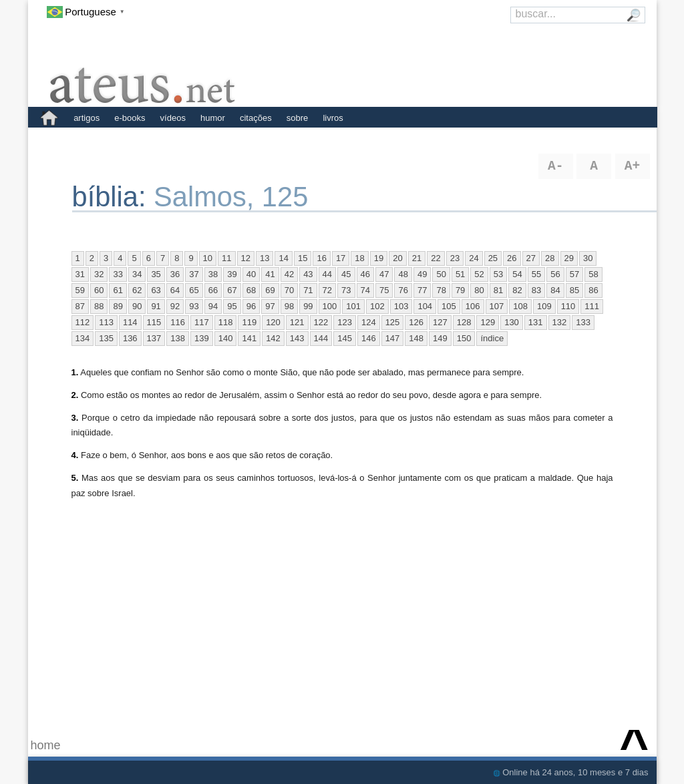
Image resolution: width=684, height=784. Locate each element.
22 (436, 258)
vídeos (173, 118)
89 (118, 306)
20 (397, 258)
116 (178, 322)
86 (593, 290)
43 (308, 274)
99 (308, 306)
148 (416, 338)
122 (321, 322)
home (46, 745)
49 (422, 274)
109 (544, 306)
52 (479, 274)
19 (379, 258)
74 (365, 290)
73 (346, 290)
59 (80, 290)
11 (226, 258)
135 (106, 338)
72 (327, 290)
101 (353, 306)
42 (289, 274)
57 (574, 274)
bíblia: (113, 197)
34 (137, 274)
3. (75, 418)
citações (256, 118)
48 (403, 274)
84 (555, 290)
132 (560, 322)
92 (175, 306)
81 (498, 290)
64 (175, 290)
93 (194, 306)
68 (251, 290)
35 (156, 274)
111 (592, 306)
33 (118, 274)
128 (464, 322)
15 (303, 258)
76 (403, 290)
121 (297, 322)
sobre (298, 118)
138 (178, 338)
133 (583, 322)
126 (416, 322)
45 (346, 274)
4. (75, 455)
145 (345, 338)
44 (327, 274)
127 (440, 322)
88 (99, 306)
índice (492, 338)
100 (330, 306)
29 (569, 258)
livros (333, 118)
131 (536, 322)
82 (517, 290)
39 (232, 274)
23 (455, 258)
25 (493, 258)
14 (283, 258)
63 (156, 290)
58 (593, 274)
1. (75, 372)
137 (154, 338)
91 (156, 306)
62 (137, 290)
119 (249, 322)
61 (118, 290)
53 (498, 274)
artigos (87, 118)
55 (536, 274)
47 (384, 274)
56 (555, 274)
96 (251, 306)
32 (99, 274)
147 (393, 338)
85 (574, 290)
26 (512, 258)
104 (425, 306)
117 (202, 322)
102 (377, 306)
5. (75, 478)
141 (249, 338)
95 (232, 306)
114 (130, 322)
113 (106, 322)
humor (213, 118)
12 (246, 258)
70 (289, 290)
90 (137, 306)
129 (488, 322)
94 (213, 306)
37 (194, 274)
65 (194, 290)
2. (75, 395)
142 (273, 338)
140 (226, 338)
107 (497, 306)
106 (473, 306)
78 (441, 290)
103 (401, 306)
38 (213, 274)
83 (536, 290)
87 (80, 306)
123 (345, 322)
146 (369, 338)
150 (464, 338)
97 (270, 306)
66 (213, 290)
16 (321, 258)
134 (83, 338)
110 (568, 306)
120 (273, 322)
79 (460, 290)
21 (417, 258)
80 (479, 290)
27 (531, 258)
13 (265, 258)
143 (297, 338)
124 (369, 322)
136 (130, 338)
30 (588, 258)
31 (80, 274)
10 (208, 258)
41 (270, 274)
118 (226, 322)
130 (512, 322)
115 (154, 322)
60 (99, 290)
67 (232, 290)
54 (517, 274)
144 (321, 338)
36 (175, 274)
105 (449, 306)
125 (393, 322)
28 (550, 258)
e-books (130, 118)
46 (365, 274)
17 (341, 258)
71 (308, 290)
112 (83, 322)
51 (460, 274)
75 (384, 290)
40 (251, 274)
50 (441, 274)
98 (289, 306)
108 (520, 306)
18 (359, 258)
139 (202, 338)
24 (474, 258)
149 (440, 338)
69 (270, 290)
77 (422, 290)
